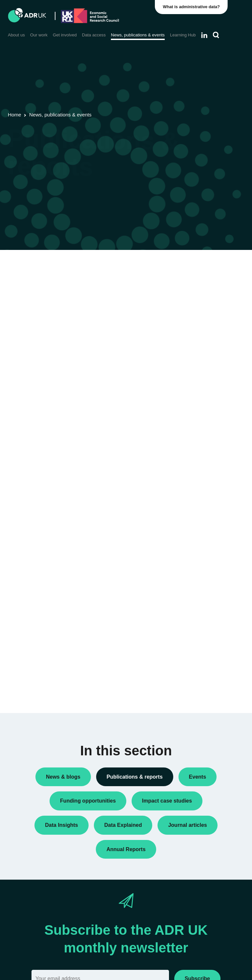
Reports (194, 344)
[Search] (216, 35)
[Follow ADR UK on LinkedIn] (204, 35)
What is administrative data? (192, 7)
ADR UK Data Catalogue (125, 291)
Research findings (205, 354)
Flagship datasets (36, 300)
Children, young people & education (203, 469)
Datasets (196, 315)
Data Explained (212, 657)
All (189, 276)
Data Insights (200, 305)
